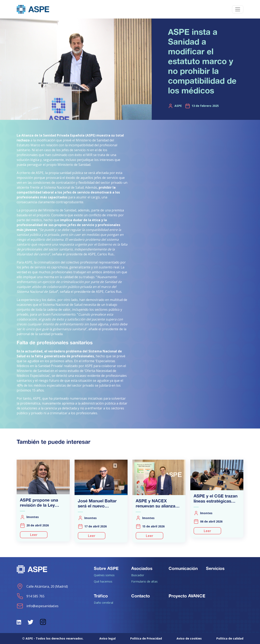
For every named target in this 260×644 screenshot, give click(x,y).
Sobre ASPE (106, 568)
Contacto (141, 596)
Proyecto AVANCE (187, 596)
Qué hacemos (103, 581)
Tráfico (101, 596)
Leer (34, 535)
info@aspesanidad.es (38, 606)
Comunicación (183, 568)
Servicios (215, 568)
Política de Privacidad (146, 638)
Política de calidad (230, 638)
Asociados (142, 568)
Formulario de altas (144, 581)
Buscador (138, 575)
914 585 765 (31, 596)
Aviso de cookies (189, 638)
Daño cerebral (103, 602)
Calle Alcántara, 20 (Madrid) (42, 586)
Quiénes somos (104, 575)
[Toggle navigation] (238, 9)
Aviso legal (107, 638)
